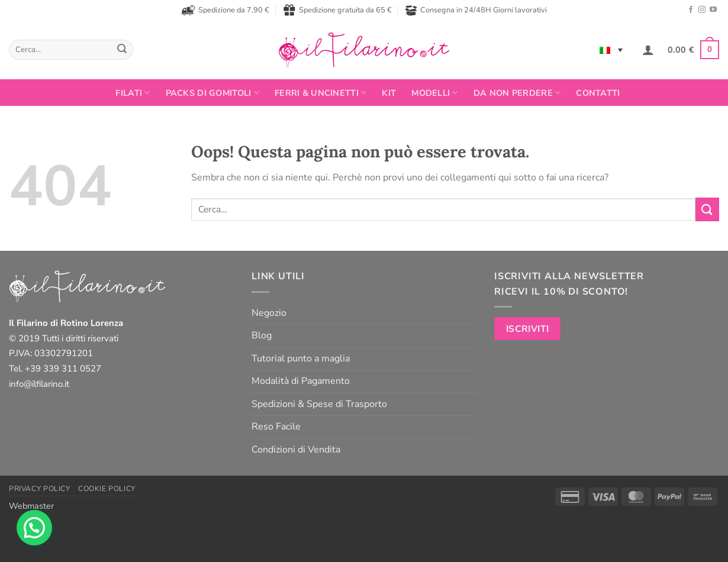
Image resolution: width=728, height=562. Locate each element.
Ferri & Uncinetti (320, 93)
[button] (648, 50)
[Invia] (122, 50)
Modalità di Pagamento (301, 381)
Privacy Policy (40, 489)
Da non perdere (517, 93)
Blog (262, 335)
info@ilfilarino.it (39, 384)
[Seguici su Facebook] (691, 10)
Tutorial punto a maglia (301, 358)
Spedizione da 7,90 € (225, 10)
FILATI (133, 93)
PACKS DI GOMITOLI (212, 93)
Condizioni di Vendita (296, 450)
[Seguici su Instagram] (702, 10)
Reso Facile (276, 427)
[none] (611, 50)
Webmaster (31, 506)
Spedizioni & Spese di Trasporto (319, 404)
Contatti (598, 93)
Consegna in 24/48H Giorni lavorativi (476, 10)
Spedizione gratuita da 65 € (337, 10)
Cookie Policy (107, 489)
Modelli (435, 93)
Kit (389, 93)
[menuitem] (611, 50)
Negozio (269, 313)
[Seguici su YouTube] (713, 10)
